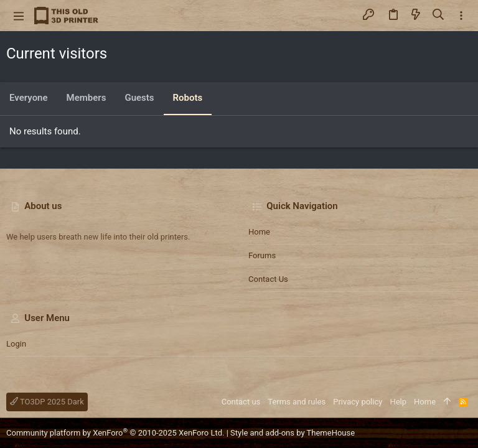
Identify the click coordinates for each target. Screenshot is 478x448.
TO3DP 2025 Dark (47, 402)
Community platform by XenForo (115, 433)
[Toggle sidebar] (461, 16)
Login (16, 344)
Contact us (268, 279)
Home (259, 232)
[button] (19, 16)
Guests (139, 98)
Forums (262, 255)
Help (398, 402)
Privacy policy (358, 402)
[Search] (438, 16)
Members (87, 98)
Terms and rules (297, 402)
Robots (188, 98)
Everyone (29, 98)
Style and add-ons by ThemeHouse (293, 433)
